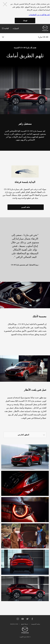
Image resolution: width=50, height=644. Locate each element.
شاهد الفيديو (26, 207)
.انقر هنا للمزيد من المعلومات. (39, 15)
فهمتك (25, 21)
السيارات (16, 28)
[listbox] (25, 435)
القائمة (5, 28)
